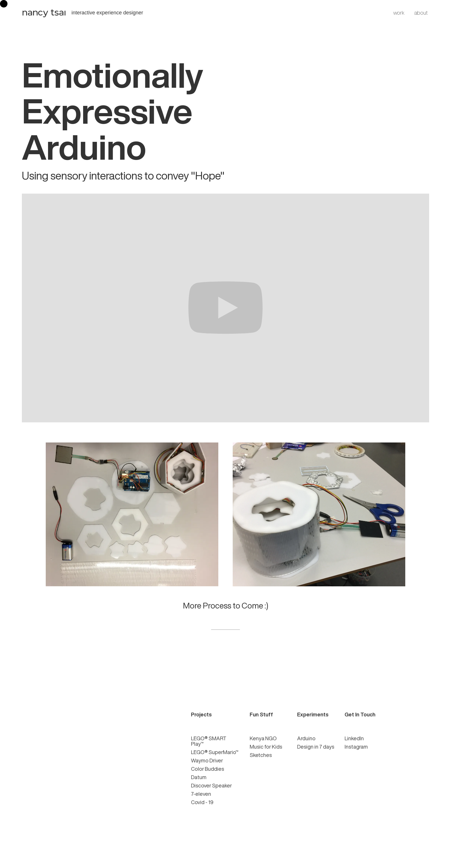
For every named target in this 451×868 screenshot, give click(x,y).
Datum (199, 777)
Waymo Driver (207, 760)
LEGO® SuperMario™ (215, 752)
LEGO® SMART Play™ (209, 741)
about (421, 13)
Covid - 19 (202, 802)
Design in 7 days (316, 747)
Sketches (261, 755)
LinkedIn (354, 738)
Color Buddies (208, 769)
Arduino (306, 738)
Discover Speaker (211, 785)
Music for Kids (266, 747)
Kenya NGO (263, 738)
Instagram (356, 747)
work (399, 13)
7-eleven (201, 794)
